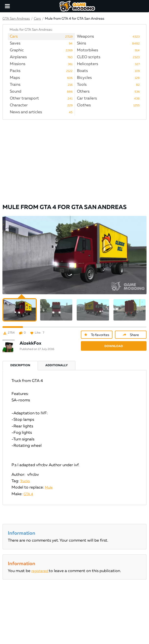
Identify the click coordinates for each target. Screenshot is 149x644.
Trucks (25, 481)
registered (40, 571)
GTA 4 (28, 494)
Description (20, 365)
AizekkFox (31, 343)
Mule (49, 488)
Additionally (56, 365)
